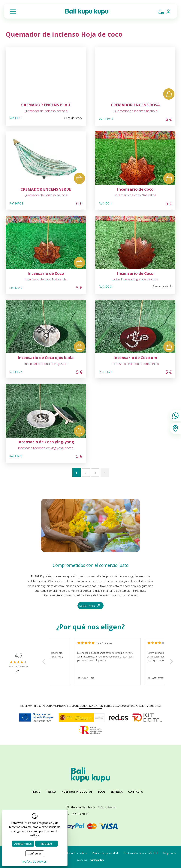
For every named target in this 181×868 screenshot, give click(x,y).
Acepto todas (23, 844)
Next (171, 662)
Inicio (36, 792)
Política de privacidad (105, 853)
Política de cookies (75, 853)
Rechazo (46, 844)
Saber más (90, 606)
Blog (102, 792)
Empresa (117, 792)
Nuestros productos (77, 792)
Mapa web (170, 853)
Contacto (136, 792)
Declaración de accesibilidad (140, 853)
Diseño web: (91, 860)
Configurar (35, 853)
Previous (44, 662)
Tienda (51, 792)
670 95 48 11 (81, 814)
